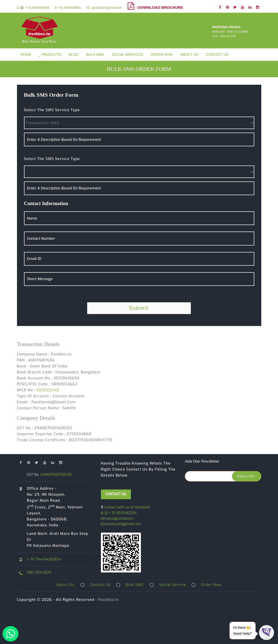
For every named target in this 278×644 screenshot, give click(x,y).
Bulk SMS (95, 55)
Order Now (162, 55)
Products (51, 55)
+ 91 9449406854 (68, 8)
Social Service (173, 585)
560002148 (48, 390)
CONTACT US (116, 494)
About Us (189, 55)
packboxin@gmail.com (104, 8)
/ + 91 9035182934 (33, 8)
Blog (74, 55)
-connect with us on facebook (127, 507)
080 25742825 (39, 573)
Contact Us (217, 55)
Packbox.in (108, 600)
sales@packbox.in (117, 519)
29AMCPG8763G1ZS (56, 475)
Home (26, 55)
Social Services (127, 55)
